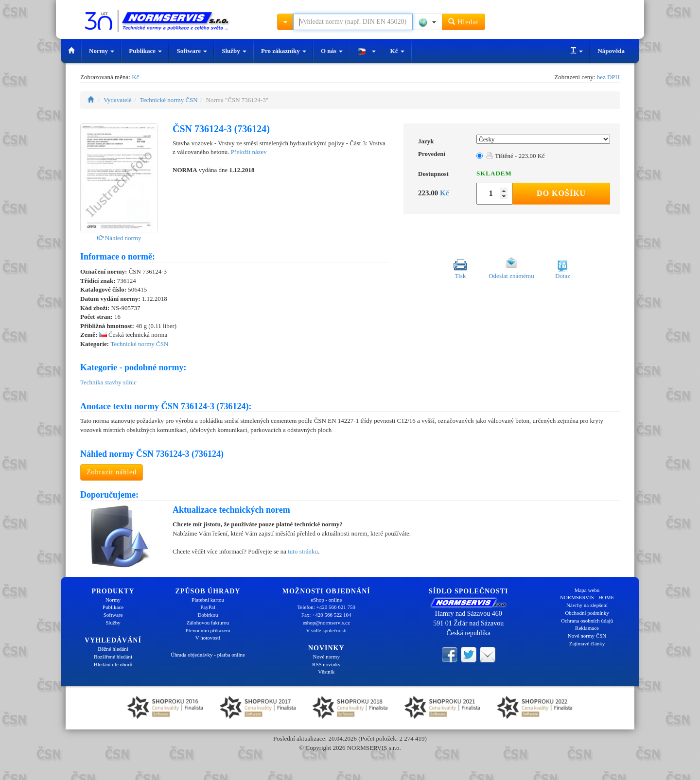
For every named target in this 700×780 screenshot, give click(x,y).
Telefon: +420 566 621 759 (326, 607)
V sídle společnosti (326, 630)
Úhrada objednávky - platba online (208, 655)
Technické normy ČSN (169, 100)
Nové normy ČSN (587, 636)
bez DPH (608, 77)
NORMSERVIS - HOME (587, 597)
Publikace (145, 51)
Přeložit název (249, 152)
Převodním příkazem (208, 630)
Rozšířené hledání (113, 657)
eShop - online (326, 600)
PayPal (208, 607)
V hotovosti (208, 638)
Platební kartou (208, 600)
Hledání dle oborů (113, 664)
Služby (234, 51)
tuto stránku (303, 551)
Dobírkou (208, 615)
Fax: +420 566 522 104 (326, 615)
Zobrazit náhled (112, 472)
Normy (102, 51)
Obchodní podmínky (587, 613)
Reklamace (587, 628)
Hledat (464, 22)
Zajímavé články (587, 643)
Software (192, 51)
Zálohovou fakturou (208, 623)
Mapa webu (587, 590)
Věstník (326, 672)
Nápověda (611, 51)
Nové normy (326, 657)
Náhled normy (119, 238)
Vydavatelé (118, 100)
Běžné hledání (113, 649)
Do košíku (561, 193)
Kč (397, 51)
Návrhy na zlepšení (587, 605)
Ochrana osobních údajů (587, 621)
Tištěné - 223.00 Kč (516, 156)
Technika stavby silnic (108, 382)
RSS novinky (326, 664)
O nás (332, 51)
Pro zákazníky (284, 51)
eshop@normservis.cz (326, 623)
